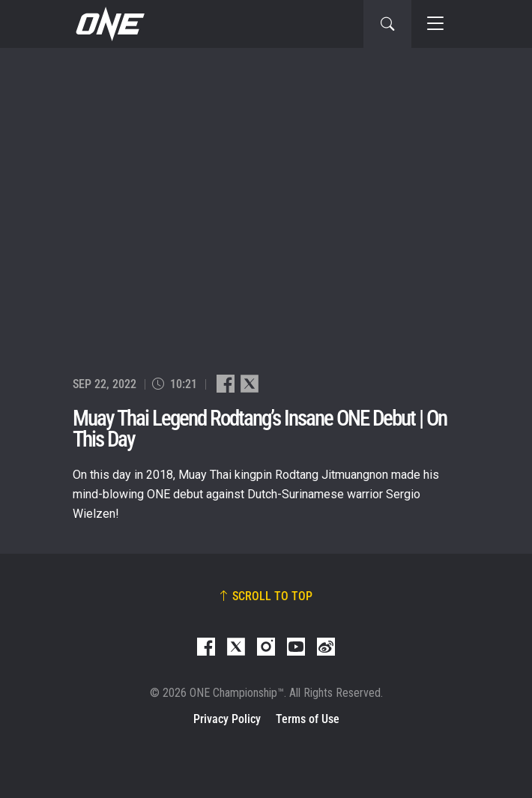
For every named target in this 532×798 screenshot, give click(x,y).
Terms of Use (308, 719)
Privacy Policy (227, 719)
